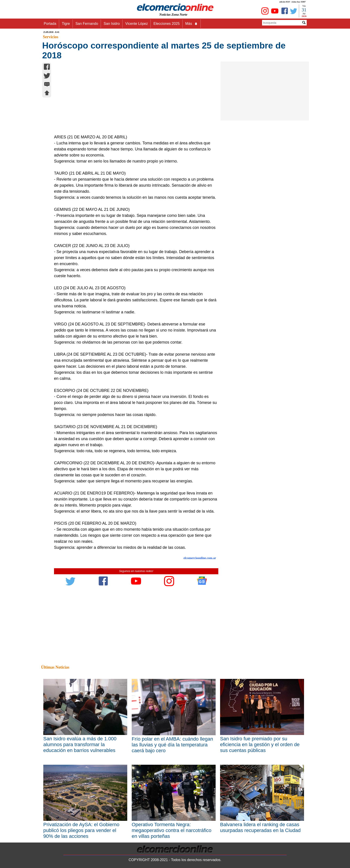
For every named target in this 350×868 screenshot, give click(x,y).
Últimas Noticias (55, 667)
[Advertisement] (134, 101)
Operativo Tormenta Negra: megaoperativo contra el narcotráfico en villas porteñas (172, 830)
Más (192, 24)
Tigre (66, 24)
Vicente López (136, 24)
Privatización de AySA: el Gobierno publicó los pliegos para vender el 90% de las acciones (81, 830)
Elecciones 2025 (166, 24)
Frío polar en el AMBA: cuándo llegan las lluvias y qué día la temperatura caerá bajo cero (172, 745)
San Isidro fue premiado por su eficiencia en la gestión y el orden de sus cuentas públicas (260, 744)
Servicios (51, 37)
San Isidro (112, 24)
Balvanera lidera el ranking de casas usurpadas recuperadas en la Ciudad (260, 827)
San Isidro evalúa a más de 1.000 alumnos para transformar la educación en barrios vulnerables (80, 744)
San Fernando (87, 24)
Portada (50, 24)
